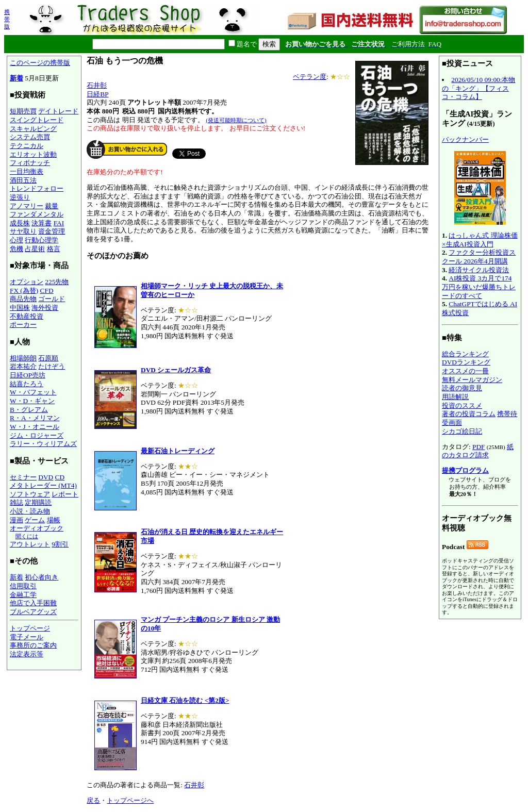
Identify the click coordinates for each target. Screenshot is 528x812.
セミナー (23, 477)
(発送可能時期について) (236, 120)
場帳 (54, 520)
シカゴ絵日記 (462, 431)
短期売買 (23, 111)
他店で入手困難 (33, 603)
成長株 (20, 223)
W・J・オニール (35, 427)
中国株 (20, 308)
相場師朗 (23, 358)
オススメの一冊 (465, 371)
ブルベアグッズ (33, 612)
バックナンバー (465, 139)
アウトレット (30, 544)
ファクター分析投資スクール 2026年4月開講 (479, 257)
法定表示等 (27, 654)
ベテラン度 (310, 77)
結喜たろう (27, 384)
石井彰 (97, 85)
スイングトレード (37, 120)
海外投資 (45, 308)
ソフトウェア (30, 494)
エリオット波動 (33, 154)
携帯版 (7, 19)
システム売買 (30, 137)
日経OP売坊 (28, 375)
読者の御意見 (462, 388)
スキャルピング (33, 129)
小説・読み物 (30, 511)
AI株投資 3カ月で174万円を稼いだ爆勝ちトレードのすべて (479, 287)
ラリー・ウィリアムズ (43, 444)
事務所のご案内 (33, 645)
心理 (16, 240)
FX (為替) (24, 291)
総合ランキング (465, 354)
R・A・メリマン (35, 418)
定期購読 (38, 502)
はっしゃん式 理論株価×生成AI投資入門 (480, 240)
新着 (16, 78)
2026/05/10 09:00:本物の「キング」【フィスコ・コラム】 (478, 88)
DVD (46, 477)
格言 (54, 249)
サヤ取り (23, 231)
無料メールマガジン (472, 380)
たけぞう (52, 366)
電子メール (27, 637)
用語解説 (455, 397)
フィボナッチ (30, 163)
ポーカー (23, 325)
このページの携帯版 (40, 63)
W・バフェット (33, 392)
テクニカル (27, 146)
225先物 (57, 282)
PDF (478, 447)
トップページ (30, 628)
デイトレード (58, 111)
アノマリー (27, 206)
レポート (65, 494)
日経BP (97, 94)
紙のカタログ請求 (478, 451)
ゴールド (52, 299)
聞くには (27, 536)
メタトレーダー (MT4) (43, 485)
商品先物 (23, 299)
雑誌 (16, 502)
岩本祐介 (23, 366)
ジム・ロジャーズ (37, 435)
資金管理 (52, 231)
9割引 (60, 544)
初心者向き (42, 577)
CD (60, 477)
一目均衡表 (27, 171)
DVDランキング (466, 362)
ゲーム (35, 520)
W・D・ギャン (32, 401)
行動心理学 (42, 240)
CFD (47, 291)
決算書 (42, 223)
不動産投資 (27, 316)
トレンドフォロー (37, 188)
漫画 (16, 520)
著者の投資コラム (469, 414)
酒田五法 (23, 180)
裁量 (52, 206)
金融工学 (23, 595)
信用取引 (23, 586)
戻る (93, 800)
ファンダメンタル (37, 214)
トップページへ (130, 800)
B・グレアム (29, 410)
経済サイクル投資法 (479, 270)
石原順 (48, 358)
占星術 (35, 249)
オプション (27, 282)
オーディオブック (37, 528)
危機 (16, 249)
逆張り (20, 197)
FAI (59, 223)
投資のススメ (462, 405)
